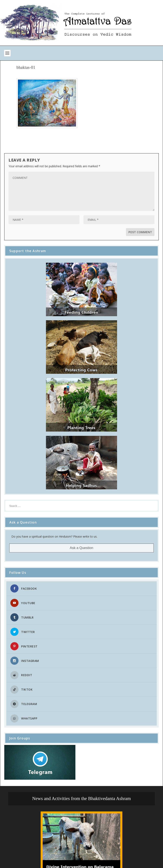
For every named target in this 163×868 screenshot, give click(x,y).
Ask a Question (81, 548)
